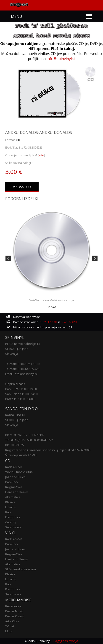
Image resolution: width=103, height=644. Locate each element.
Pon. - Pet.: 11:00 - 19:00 (21, 389)
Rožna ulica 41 (15, 415)
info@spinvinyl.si (61, 59)
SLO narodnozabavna (21, 569)
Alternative (13, 497)
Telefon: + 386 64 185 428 (22, 369)
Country (11, 522)
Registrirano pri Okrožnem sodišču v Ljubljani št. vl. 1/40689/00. (48, 450)
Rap (8, 512)
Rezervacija (13, 606)
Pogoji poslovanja (66, 641)
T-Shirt (10, 626)
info (41, 155)
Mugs (9, 631)
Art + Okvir (12, 621)
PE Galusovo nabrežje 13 (22, 344)
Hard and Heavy (17, 492)
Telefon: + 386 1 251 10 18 (23, 364)
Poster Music (14, 611)
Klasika (10, 502)
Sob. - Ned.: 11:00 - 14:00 (22, 394)
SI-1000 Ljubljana (17, 349)
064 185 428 (69, 322)
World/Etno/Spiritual (19, 472)
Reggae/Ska (14, 487)
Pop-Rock (12, 482)
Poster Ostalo (15, 616)
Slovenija (12, 354)
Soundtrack (13, 527)
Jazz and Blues (15, 477)
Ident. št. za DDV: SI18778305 (25, 435)
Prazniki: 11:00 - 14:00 (20, 399)
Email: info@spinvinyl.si (21, 374)
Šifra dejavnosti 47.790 (21, 455)
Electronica (13, 517)
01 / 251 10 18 (47, 322)
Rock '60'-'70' (14, 467)
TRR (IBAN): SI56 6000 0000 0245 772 (29, 440)
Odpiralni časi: (15, 384)
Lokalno (11, 507)
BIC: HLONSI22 (15, 445)
